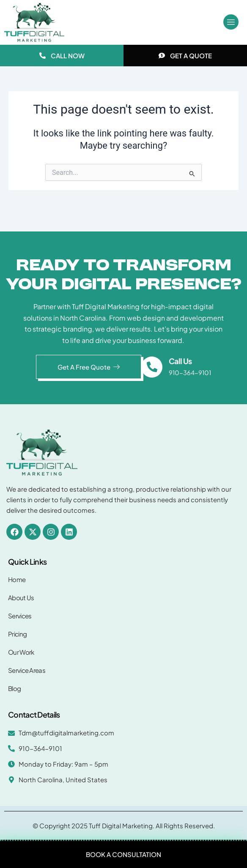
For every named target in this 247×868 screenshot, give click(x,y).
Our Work (21, 652)
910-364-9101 (190, 373)
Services (20, 616)
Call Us (180, 361)
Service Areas (27, 670)
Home (17, 579)
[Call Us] (152, 367)
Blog (14, 688)
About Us (21, 597)
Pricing (17, 634)
